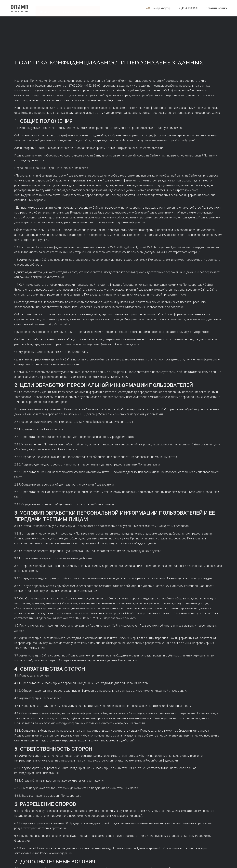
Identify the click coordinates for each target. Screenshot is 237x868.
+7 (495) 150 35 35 (188, 8)
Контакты (90, 12)
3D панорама (67, 12)
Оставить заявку (216, 8)
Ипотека (45, 12)
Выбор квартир (158, 8)
